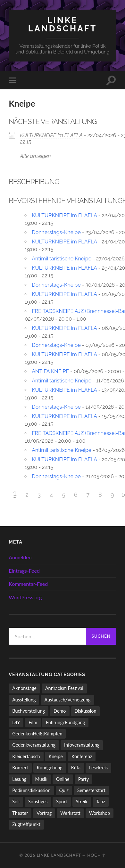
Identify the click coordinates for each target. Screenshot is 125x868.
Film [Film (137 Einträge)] (33, 722)
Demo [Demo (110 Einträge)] (60, 711)
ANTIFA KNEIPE (50, 371)
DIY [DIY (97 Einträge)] (16, 722)
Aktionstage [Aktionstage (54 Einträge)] (24, 688)
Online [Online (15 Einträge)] (63, 779)
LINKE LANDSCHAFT (63, 24)
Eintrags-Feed (24, 571)
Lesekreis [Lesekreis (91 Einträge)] (98, 768)
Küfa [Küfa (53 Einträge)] (76, 768)
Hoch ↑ (96, 855)
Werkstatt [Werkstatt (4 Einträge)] (70, 813)
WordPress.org (25, 597)
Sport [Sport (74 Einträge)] (62, 802)
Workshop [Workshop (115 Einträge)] (100, 813)
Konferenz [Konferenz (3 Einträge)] (82, 756)
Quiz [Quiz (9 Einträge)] (64, 790)
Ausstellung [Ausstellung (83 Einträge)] (24, 700)
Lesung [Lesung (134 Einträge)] (19, 779)
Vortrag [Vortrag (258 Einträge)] (44, 813)
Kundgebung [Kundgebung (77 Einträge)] (50, 768)
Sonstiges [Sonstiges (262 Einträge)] (38, 802)
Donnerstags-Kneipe (56, 232)
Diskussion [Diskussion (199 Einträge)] (86, 711)
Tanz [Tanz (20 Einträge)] (101, 802)
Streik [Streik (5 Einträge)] (82, 802)
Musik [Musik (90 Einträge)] (41, 779)
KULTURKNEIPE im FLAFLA (51, 135)
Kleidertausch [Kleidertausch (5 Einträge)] (26, 756)
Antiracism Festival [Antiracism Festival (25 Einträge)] (64, 688)
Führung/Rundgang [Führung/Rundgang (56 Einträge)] (65, 722)
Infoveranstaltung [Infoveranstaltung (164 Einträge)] (82, 745)
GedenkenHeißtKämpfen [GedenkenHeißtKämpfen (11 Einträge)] (37, 734)
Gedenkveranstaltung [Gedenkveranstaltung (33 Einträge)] (34, 745)
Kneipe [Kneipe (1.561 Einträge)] (56, 756)
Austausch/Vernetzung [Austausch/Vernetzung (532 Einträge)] (67, 700)
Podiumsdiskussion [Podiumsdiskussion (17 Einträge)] (31, 790)
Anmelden (20, 557)
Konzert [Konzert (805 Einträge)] (20, 768)
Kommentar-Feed (28, 584)
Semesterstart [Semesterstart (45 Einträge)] (91, 790)
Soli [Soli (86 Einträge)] (16, 802)
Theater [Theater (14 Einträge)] (20, 813)
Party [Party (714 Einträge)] (83, 779)
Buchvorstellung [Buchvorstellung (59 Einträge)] (29, 711)
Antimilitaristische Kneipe (62, 259)
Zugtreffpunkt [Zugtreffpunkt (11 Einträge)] (26, 824)
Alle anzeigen (35, 156)
